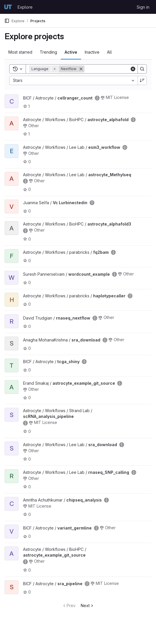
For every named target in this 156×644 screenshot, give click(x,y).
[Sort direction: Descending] (142, 80)
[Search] (120, 69)
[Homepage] (8, 7)
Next (88, 605)
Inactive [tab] (92, 52)
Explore (25, 7)
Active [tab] (71, 52)
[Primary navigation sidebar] (7, 21)
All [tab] (109, 52)
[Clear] (133, 69)
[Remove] (81, 69)
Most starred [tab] (20, 52)
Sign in (143, 7)
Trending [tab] (48, 52)
